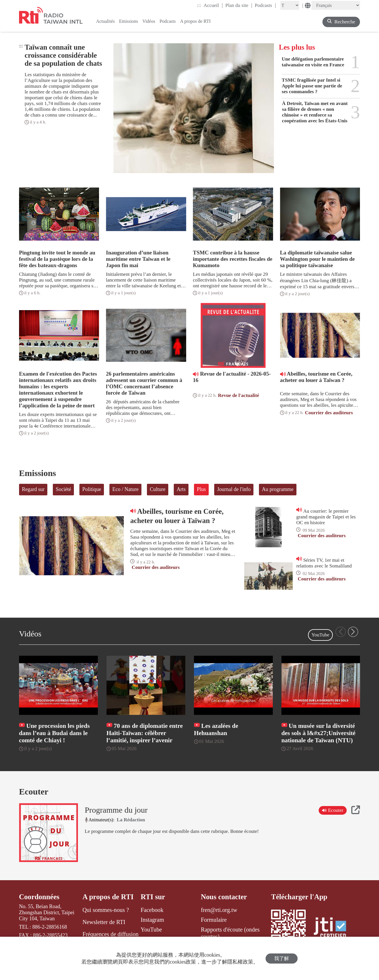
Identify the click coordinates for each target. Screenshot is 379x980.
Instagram (152, 920)
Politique (92, 489)
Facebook (152, 910)
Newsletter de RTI (104, 922)
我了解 (282, 959)
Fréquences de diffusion (111, 934)
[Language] (336, 5)
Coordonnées (39, 897)
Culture (158, 489)
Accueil (213, 5)
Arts (181, 489)
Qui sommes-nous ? (106, 910)
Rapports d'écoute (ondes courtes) (230, 933)
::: (199, 5)
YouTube (320, 635)
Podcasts (265, 5)
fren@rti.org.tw (219, 910)
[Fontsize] (290, 5)
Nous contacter (224, 897)
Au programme (278, 489)
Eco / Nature (125, 489)
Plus (201, 489)
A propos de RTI (108, 897)
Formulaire (214, 920)
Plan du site (239, 5)
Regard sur (33, 489)
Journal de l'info (234, 489)
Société (63, 489)
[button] (353, 632)
